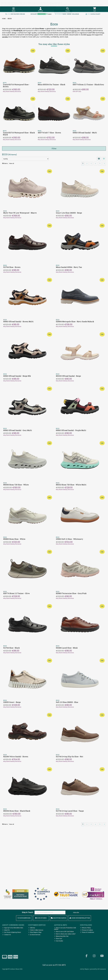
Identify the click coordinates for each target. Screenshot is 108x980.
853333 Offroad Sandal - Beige (68, 376)
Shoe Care (58, 938)
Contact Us (7, 935)
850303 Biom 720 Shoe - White (16, 485)
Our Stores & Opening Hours (12, 932)
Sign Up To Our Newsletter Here (13, 928)
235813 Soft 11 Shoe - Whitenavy (70, 539)
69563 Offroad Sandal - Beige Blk (17, 376)
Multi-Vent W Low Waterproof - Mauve (20, 213)
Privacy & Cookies (87, 930)
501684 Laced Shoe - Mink (67, 648)
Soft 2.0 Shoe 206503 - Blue (67, 702)
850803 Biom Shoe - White (14, 539)
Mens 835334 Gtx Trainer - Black (52, 84)
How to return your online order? (65, 934)
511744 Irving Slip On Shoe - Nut (70, 757)
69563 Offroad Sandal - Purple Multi (71, 430)
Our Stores (41, 918)
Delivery (32, 928)
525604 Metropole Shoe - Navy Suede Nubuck (75, 321)
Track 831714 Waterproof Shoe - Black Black (19, 134)
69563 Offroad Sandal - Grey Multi (18, 430)
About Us (6, 930)
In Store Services (34, 935)
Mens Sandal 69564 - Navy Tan (69, 267)
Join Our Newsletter (80, 918)
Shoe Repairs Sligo (35, 932)
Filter (54, 148)
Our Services (24, 918)
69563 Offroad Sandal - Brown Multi (18, 321)
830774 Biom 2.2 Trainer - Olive (16, 593)
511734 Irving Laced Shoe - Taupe (70, 811)
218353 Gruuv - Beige (12, 702)
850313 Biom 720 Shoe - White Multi (71, 485)
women (74, 31)
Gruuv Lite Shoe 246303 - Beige (69, 213)
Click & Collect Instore (36, 930)
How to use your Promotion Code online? (65, 928)
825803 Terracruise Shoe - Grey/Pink (71, 593)
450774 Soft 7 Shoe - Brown (49, 133)
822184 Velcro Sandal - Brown (16, 757)
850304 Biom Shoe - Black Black (17, 811)
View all (12, 163)
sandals (5, 37)
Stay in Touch (27, 912)
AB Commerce (102, 969)
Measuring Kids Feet (61, 936)
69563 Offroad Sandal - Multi (85, 133)
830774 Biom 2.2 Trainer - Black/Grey (88, 84)
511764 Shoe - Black (11, 648)
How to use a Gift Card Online (64, 931)
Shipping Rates (59, 918)
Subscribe (76, 912)
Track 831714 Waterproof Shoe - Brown (16, 85)
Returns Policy (86, 928)
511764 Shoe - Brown (12, 267)
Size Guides (59, 941)
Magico (87, 969)
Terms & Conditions (87, 932)
